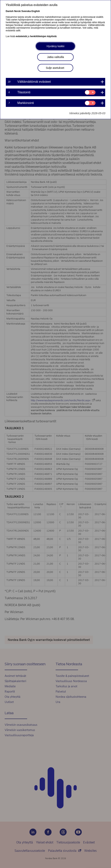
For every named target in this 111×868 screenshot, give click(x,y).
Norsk (17, 11)
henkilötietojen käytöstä (43, 36)
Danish (10, 11)
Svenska (26, 11)
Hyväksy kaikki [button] (56, 46)
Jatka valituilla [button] (55, 57)
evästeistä (21, 36)
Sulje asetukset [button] (55, 68)
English (36, 11)
